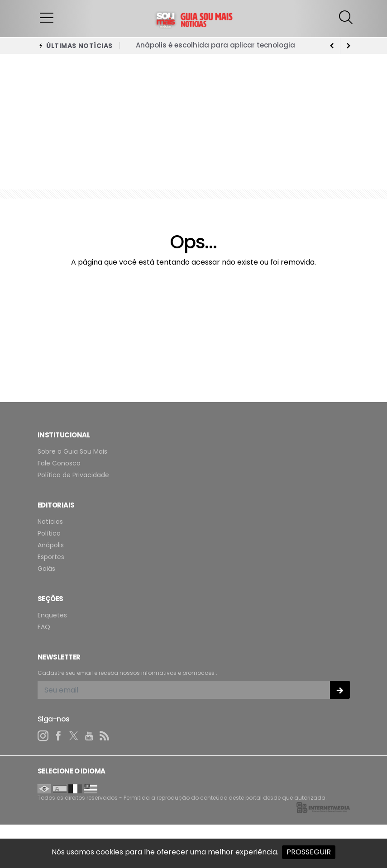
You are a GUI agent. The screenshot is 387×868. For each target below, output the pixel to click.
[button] (47, 17)
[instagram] (43, 736)
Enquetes (52, 615)
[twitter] (74, 736)
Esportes (51, 557)
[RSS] (105, 736)
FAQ (44, 627)
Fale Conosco (59, 463)
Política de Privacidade (73, 475)
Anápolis (51, 545)
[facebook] (58, 736)
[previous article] (349, 46)
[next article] (332, 46)
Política (49, 534)
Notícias (50, 522)
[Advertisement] (193, 122)
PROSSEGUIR (309, 852)
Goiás (46, 569)
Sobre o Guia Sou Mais (72, 452)
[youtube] (89, 736)
